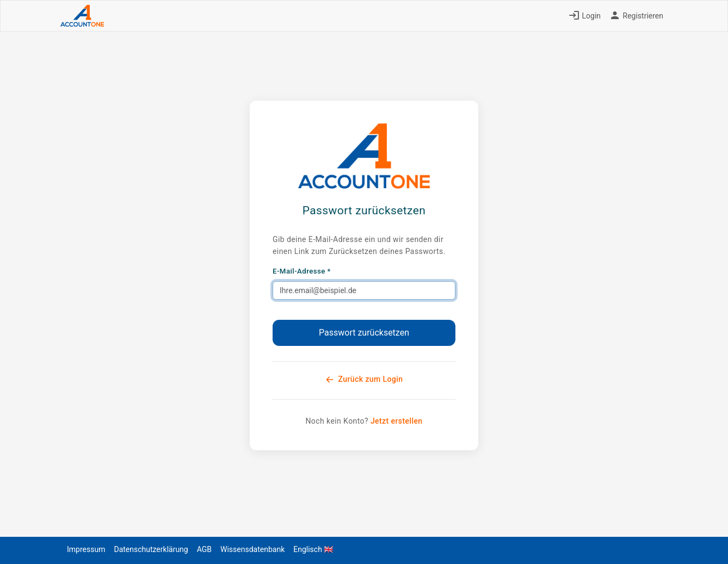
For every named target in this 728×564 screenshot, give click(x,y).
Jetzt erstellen (397, 421)
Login (585, 16)
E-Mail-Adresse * (302, 271)
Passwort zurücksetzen (364, 333)
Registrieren (636, 16)
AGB (204, 549)
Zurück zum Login (364, 379)
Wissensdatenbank (252, 549)
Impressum (86, 549)
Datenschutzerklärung (151, 549)
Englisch (313, 549)
